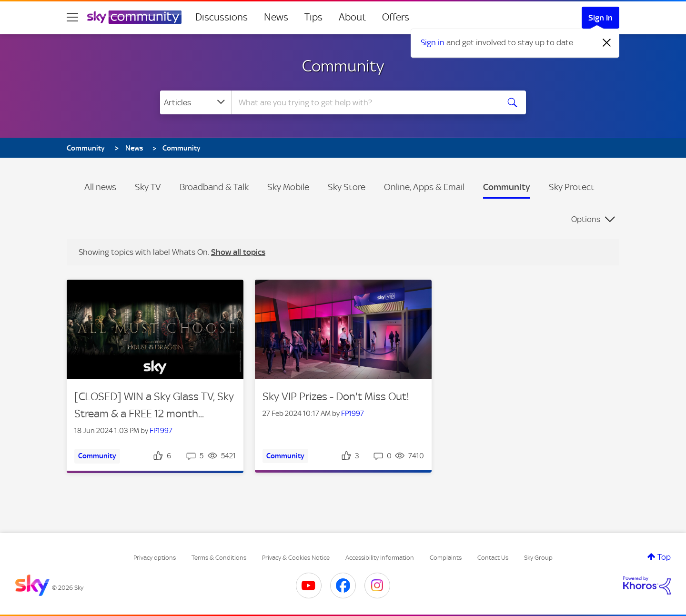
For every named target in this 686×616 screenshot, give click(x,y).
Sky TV (148, 187)
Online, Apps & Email (424, 187)
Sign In (600, 18)
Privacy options (155, 558)
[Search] (364, 102)
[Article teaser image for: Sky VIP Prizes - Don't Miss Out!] (343, 329)
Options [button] (586, 219)
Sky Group (538, 558)
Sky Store (347, 187)
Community (343, 66)
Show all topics (238, 252)
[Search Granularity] (196, 102)
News (276, 17)
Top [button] (664, 557)
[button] (155, 329)
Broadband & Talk (214, 187)
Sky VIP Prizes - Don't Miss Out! (336, 397)
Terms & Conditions (219, 558)
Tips (313, 17)
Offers (396, 17)
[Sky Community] (134, 17)
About (352, 17)
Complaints (446, 558)
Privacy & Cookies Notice (296, 558)
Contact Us (493, 558)
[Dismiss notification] (607, 43)
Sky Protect (572, 187)
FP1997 (161, 431)
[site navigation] (72, 17)
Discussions (222, 17)
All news (100, 187)
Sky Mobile (288, 187)
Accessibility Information (380, 558)
